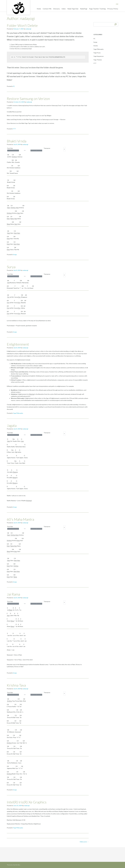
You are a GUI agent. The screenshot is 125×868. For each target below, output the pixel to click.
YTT (14, 129)
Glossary (57, 9)
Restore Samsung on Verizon (28, 99)
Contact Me (47, 9)
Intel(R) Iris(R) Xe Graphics (27, 802)
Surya (11, 267)
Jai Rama (13, 594)
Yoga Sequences (99, 56)
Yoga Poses (97, 53)
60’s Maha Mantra (20, 519)
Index (64, 9)
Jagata (12, 425)
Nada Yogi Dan (73, 9)
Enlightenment (18, 344)
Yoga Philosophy (18, 413)
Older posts (84, 842)
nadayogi (28, 29)
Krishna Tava (16, 685)
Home (39, 9)
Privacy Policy (113, 9)
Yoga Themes (98, 60)
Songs (15, 255)
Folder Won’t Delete (22, 25)
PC (14, 86)
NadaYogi (84, 9)
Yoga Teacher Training (97, 9)
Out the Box (17, 865)
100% (25, 150)
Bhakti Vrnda (17, 141)
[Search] (116, 24)
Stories (96, 46)
